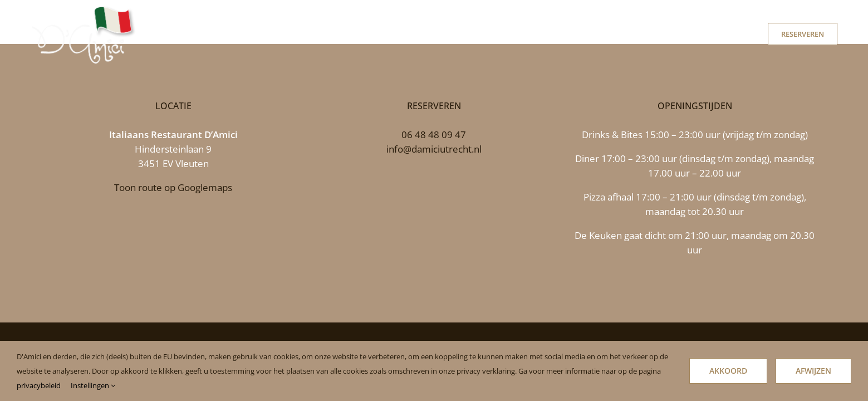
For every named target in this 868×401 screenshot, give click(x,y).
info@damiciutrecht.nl (434, 149)
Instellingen (93, 385)
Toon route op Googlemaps (173, 187)
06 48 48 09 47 (434, 135)
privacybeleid (39, 385)
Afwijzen (813, 371)
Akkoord (728, 371)
